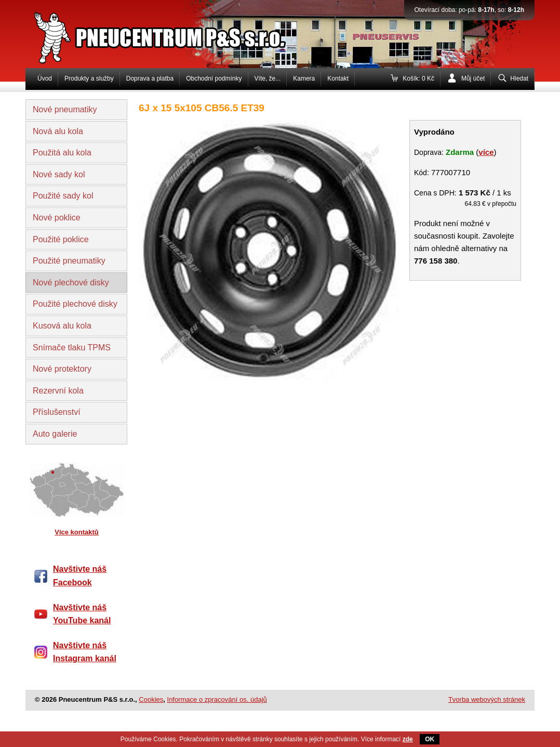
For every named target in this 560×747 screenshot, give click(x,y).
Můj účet (473, 78)
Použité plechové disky (75, 304)
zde (408, 739)
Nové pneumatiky (65, 109)
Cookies (151, 699)
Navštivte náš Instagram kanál (85, 652)
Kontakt (338, 78)
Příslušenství (57, 412)
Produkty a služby (89, 78)
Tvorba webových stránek (487, 699)
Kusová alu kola (62, 326)
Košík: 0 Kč (418, 78)
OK (430, 739)
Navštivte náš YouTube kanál (82, 614)
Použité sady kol (63, 196)
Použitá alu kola (62, 153)
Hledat (519, 78)
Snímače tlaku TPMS (72, 348)
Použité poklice (61, 239)
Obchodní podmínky (214, 78)
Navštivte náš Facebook (80, 576)
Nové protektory (62, 369)
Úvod (45, 78)
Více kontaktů (77, 532)
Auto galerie (55, 434)
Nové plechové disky (71, 283)
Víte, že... (268, 78)
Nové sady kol (59, 174)
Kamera (304, 78)
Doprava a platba (150, 78)
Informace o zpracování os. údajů (217, 699)
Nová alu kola (58, 131)
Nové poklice (57, 218)
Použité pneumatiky (69, 261)
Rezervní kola (58, 391)
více (486, 152)
